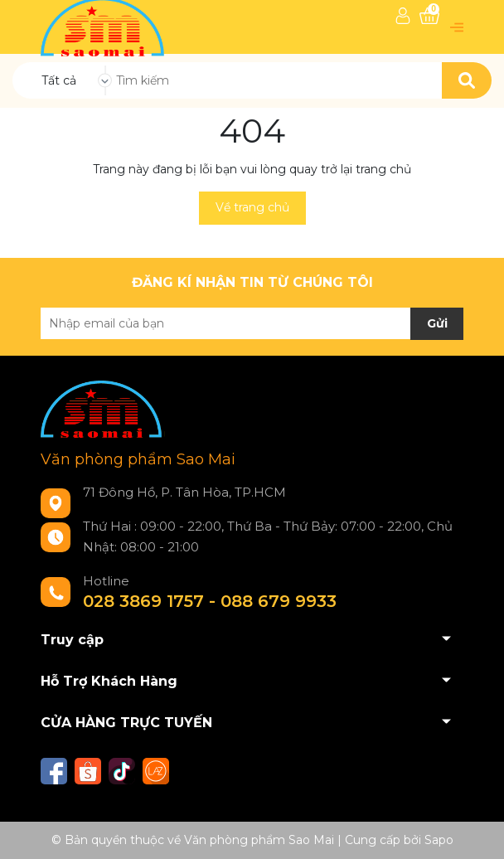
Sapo (439, 840)
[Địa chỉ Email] (252, 323)
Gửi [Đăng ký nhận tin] (437, 323)
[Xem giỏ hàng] (429, 16)
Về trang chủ (252, 207)
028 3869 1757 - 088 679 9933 (210, 601)
